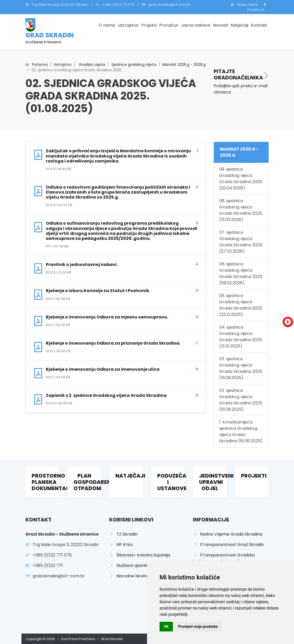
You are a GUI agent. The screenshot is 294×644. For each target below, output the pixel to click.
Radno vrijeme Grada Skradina (228, 534)
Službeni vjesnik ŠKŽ (132, 565)
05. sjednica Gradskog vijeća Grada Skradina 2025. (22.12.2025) (241, 305)
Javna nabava (196, 25)
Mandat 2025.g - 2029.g (184, 65)
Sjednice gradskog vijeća (134, 65)
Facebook (258, 7)
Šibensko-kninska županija (140, 555)
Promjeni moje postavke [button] (198, 626)
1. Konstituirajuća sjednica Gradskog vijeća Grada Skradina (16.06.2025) (241, 431)
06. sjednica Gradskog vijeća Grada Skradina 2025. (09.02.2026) (241, 273)
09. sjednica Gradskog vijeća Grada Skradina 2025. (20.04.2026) (241, 179)
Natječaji (239, 25)
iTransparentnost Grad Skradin (228, 545)
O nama (107, 25)
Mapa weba (244, 5)
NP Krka (121, 545)
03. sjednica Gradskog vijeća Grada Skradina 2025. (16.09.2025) (241, 368)
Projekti (149, 25)
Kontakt (259, 25)
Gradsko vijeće (92, 65)
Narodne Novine (129, 576)
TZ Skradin (123, 534)
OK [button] (166, 626)
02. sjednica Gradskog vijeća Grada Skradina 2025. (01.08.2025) (241, 400)
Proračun (169, 25)
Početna (36, 65)
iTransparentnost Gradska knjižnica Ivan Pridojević (224, 558)
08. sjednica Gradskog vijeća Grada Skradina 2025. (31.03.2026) (241, 210)
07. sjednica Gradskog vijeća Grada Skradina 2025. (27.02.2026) (241, 242)
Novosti (220, 25)
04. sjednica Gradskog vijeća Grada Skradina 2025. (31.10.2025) (241, 337)
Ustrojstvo (128, 25)
